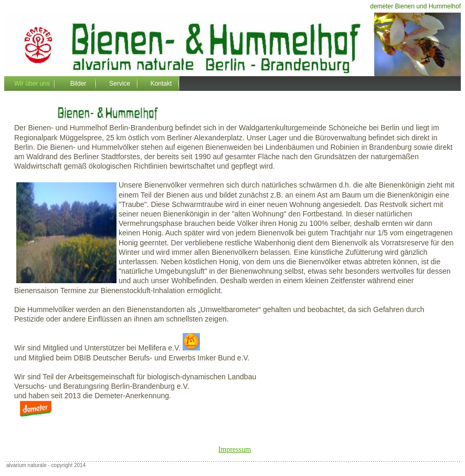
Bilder (78, 84)
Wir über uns (32, 84)
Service (120, 84)
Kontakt (161, 84)
